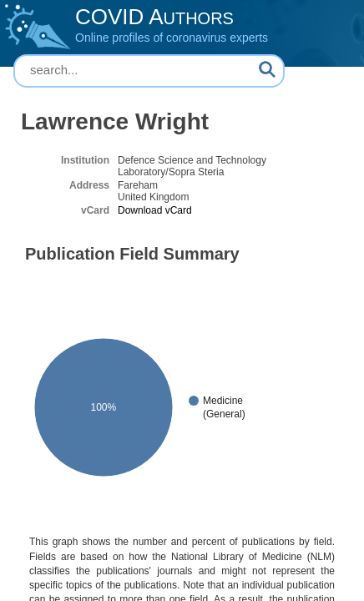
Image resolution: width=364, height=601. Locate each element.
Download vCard (155, 210)
